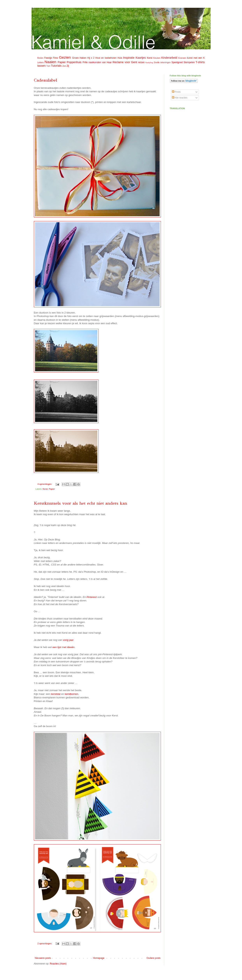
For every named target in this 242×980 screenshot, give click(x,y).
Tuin (48, 66)
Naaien (51, 62)
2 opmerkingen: (45, 943)
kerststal (56, 694)
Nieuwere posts (43, 958)
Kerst (150, 58)
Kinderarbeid (169, 58)
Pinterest (91, 597)
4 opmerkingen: (45, 484)
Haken (83, 58)
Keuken (157, 58)
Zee (64, 66)
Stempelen (189, 62)
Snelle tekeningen (162, 62)
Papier (62, 62)
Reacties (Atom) (58, 964)
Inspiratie (129, 58)
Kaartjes (141, 58)
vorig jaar (68, 640)
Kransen (182, 58)
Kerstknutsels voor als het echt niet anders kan (81, 503)
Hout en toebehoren (106, 58)
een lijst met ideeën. (64, 647)
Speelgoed (177, 62)
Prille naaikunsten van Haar (97, 62)
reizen (141, 62)
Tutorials (56, 66)
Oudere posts (153, 958)
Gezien (65, 57)
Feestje (48, 58)
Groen (75, 58)
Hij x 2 (91, 58)
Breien (40, 58)
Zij (68, 66)
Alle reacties (180, 98)
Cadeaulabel (45, 80)
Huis (120, 58)
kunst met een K (196, 58)
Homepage (99, 958)
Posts (176, 92)
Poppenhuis (74, 62)
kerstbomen (72, 694)
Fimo (55, 58)
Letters (41, 62)
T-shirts (200, 62)
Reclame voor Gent (125, 62)
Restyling (149, 62)
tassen (41, 66)
